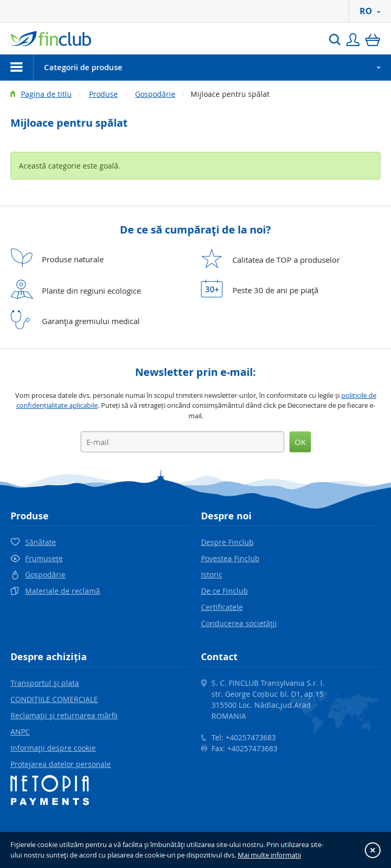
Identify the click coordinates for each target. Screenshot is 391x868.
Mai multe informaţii (269, 855)
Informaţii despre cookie (53, 748)
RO (370, 11)
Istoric (212, 575)
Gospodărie (155, 94)
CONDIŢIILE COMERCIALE (54, 699)
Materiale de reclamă (63, 591)
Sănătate (41, 542)
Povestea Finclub (230, 558)
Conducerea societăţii (239, 623)
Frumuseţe (44, 558)
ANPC (20, 732)
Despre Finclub (227, 542)
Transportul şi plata (45, 683)
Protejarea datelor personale (61, 764)
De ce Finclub (225, 591)
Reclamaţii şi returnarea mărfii (64, 715)
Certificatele (222, 607)
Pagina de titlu (46, 94)
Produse (103, 94)
